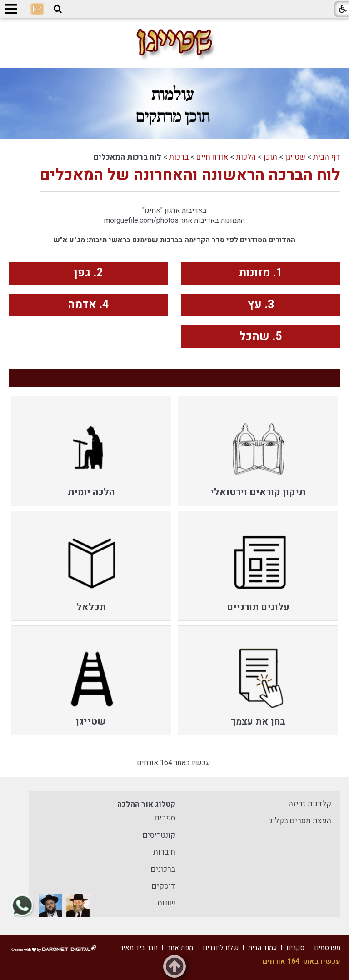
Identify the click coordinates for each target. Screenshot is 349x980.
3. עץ (261, 305)
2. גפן (88, 273)
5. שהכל (261, 337)
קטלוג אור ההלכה (146, 804)
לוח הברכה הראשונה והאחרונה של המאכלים (190, 175)
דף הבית (327, 157)
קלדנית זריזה (310, 804)
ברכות (179, 157)
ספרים (165, 818)
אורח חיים (212, 157)
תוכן (270, 157)
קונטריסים (159, 835)
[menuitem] (258, 451)
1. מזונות (261, 273)
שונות (166, 903)
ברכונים (163, 869)
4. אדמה (88, 305)
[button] (58, 9)
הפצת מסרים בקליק (299, 821)
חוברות (164, 852)
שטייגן (295, 157)
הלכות (246, 157)
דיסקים (164, 886)
